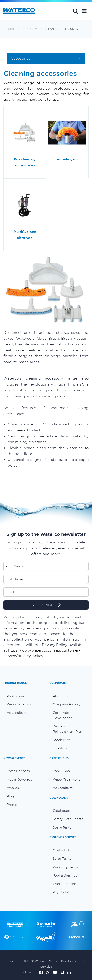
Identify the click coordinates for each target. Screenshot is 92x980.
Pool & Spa (30, 29)
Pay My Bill (61, 892)
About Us (60, 696)
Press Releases (18, 771)
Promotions (16, 805)
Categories (21, 58)
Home (11, 29)
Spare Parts (62, 827)
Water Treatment (20, 704)
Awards (13, 788)
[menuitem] (23, 696)
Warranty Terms (65, 867)
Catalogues (62, 811)
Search (75, 11)
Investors (60, 748)
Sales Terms (62, 859)
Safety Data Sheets (68, 819)
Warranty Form (65, 884)
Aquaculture (17, 713)
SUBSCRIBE (46, 605)
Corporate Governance (62, 715)
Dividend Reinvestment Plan (67, 729)
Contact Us (62, 850)
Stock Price (62, 740)
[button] (84, 11)
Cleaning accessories (61, 29)
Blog (10, 796)
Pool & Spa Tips (65, 875)
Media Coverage (19, 779)
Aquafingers (67, 159)
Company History (67, 704)
